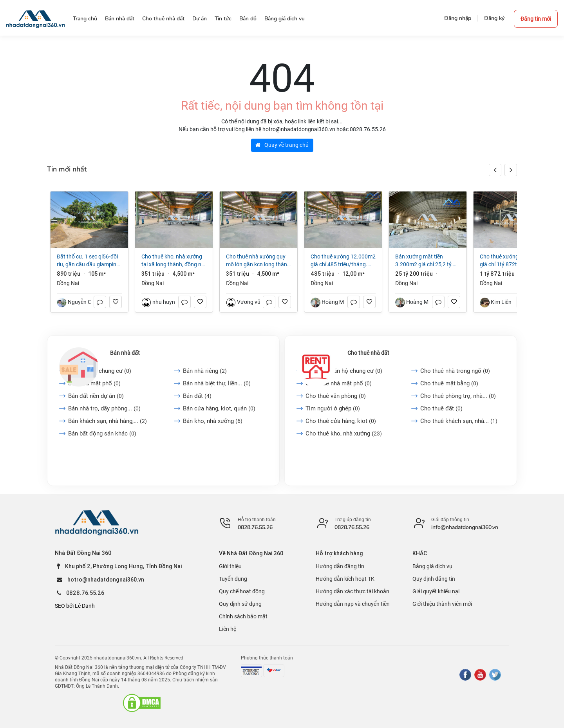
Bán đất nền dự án (96, 396)
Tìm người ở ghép (333, 408)
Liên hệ (228, 629)
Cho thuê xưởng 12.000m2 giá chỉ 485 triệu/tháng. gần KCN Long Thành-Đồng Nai (343, 261)
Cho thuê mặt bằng (449, 383)
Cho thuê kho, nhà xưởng (344, 434)
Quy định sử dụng (240, 604)
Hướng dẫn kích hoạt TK (345, 579)
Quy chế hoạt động (242, 591)
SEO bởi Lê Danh (75, 606)
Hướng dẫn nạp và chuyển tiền (353, 604)
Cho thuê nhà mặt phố (339, 383)
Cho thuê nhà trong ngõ (455, 371)
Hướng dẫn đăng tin (340, 566)
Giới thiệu (230, 566)
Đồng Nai (68, 283)
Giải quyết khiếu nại (436, 591)
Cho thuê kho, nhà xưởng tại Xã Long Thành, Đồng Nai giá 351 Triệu (174, 261)
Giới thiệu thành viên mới (442, 604)
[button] (511, 170)
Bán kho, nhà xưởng (213, 421)
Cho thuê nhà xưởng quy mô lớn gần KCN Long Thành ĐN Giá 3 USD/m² (258, 261)
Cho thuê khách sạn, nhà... (459, 421)
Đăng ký (494, 18)
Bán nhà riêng (205, 371)
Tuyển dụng (233, 579)
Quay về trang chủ (282, 145)
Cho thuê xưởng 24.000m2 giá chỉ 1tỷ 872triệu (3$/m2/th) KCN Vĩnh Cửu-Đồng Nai (512, 261)
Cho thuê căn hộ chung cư (344, 371)
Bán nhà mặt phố (94, 383)
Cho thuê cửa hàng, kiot (341, 421)
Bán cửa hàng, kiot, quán (219, 408)
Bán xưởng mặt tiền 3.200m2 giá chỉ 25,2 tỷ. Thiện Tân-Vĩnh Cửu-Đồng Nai (424, 261)
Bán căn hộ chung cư (100, 371)
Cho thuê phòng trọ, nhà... (458, 396)
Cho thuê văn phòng (336, 396)
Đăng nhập (458, 18)
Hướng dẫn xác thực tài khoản (352, 591)
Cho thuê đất (441, 408)
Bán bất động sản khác (102, 434)
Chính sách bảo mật (243, 616)
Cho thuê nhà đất (368, 353)
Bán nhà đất (125, 353)
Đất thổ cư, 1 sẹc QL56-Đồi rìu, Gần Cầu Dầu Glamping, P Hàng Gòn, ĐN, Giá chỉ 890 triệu (89, 261)
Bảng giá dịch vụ (432, 566)
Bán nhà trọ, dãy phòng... (104, 408)
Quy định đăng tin (434, 579)
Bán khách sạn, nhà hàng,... (108, 421)
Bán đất (197, 396)
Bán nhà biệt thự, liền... (217, 383)
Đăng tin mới (536, 19)
